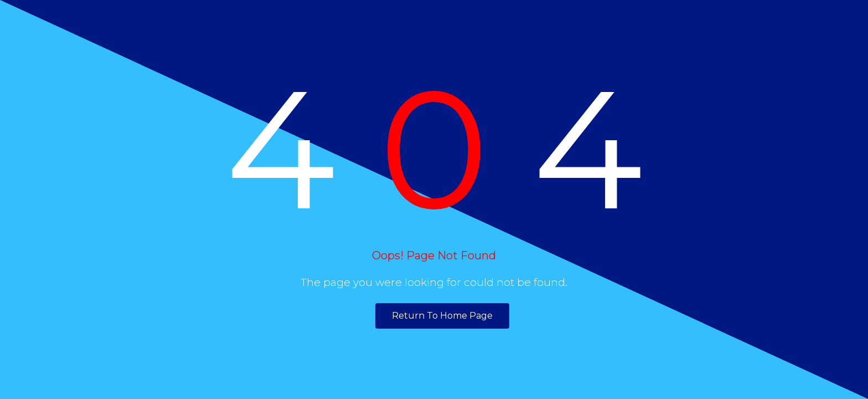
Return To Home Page (442, 316)
